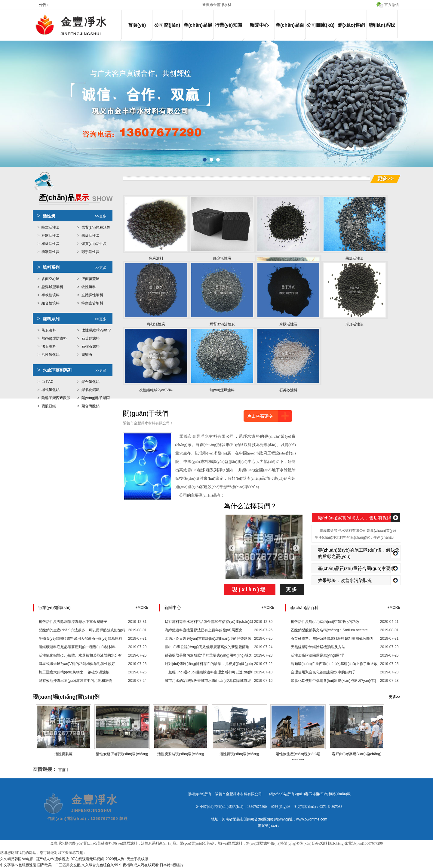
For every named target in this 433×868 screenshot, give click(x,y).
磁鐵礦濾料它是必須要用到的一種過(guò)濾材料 (77, 647)
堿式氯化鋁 (51, 390)
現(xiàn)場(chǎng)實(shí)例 (66, 697)
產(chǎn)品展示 (198, 30)
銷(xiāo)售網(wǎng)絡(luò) (351, 30)
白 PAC (47, 382)
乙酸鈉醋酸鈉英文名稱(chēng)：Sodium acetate (329, 630)
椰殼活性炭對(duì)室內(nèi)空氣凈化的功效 (325, 622)
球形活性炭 (91, 252)
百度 (62, 770)
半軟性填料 (51, 295)
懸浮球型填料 (52, 287)
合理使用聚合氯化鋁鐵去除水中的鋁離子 (323, 672)
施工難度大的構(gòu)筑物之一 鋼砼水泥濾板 (74, 672)
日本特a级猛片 (172, 865)
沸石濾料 (49, 346)
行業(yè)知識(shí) (229, 30)
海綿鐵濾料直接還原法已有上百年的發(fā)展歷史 (204, 630)
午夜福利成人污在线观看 (139, 865)
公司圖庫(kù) (320, 25)
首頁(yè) (137, 25)
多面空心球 (51, 279)
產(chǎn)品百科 (290, 30)
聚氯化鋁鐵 (91, 390)
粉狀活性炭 (51, 252)
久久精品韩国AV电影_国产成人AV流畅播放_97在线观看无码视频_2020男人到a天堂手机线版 (74, 859)
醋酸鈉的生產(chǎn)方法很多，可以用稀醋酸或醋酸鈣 (82, 630)
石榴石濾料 (91, 346)
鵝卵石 (87, 355)
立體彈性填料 (92, 295)
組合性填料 (51, 303)
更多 (292, 589)
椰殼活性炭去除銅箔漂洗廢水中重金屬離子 (73, 622)
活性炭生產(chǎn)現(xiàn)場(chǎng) (298, 754)
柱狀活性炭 (51, 235)
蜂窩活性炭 (51, 227)
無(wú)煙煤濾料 (54, 338)
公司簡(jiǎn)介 (167, 30)
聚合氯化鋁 (91, 382)
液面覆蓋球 (91, 279)
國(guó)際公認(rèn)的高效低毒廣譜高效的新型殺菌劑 (207, 647)
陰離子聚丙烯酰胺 (56, 398)
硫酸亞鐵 (49, 406)
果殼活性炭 (91, 235)
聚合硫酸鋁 (91, 406)
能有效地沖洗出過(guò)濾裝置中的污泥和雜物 (75, 681)
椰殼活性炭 (51, 244)
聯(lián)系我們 (382, 30)
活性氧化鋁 (51, 355)
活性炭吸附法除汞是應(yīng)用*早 (318, 655)
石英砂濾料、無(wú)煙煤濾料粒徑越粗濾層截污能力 (332, 639)
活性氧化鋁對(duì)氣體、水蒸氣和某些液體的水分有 (80, 655)
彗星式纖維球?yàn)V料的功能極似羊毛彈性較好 (77, 664)
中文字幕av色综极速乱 (18, 865)
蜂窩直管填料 (92, 303)
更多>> (395, 697)
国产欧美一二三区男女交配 (59, 865)
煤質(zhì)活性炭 (94, 244)
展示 (76, 198)
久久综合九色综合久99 (100, 865)
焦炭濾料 (49, 330)
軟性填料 (89, 287)
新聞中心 (259, 25)
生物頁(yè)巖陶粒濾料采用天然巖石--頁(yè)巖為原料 (80, 639)
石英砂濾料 (91, 338)
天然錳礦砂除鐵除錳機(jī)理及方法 (318, 647)
